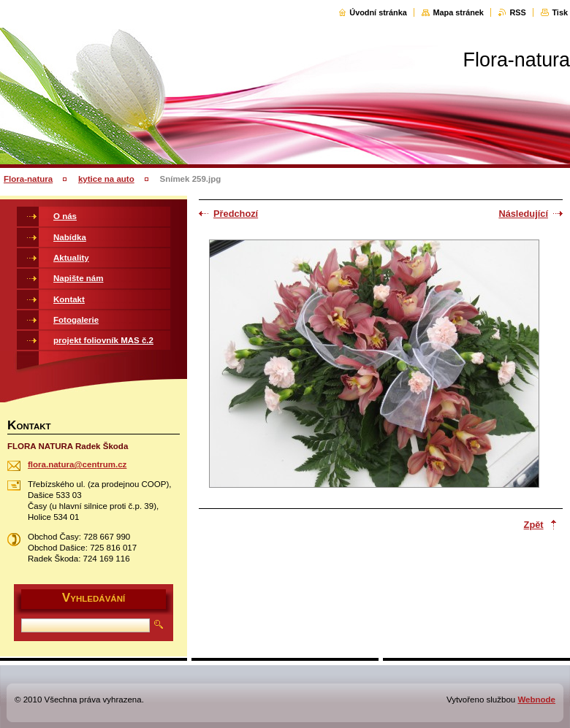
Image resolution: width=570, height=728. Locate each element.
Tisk (560, 12)
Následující (523, 214)
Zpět (534, 525)
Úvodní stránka (378, 12)
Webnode (536, 700)
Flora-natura (28, 179)
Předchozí (236, 214)
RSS (517, 12)
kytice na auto (106, 179)
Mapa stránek (458, 12)
